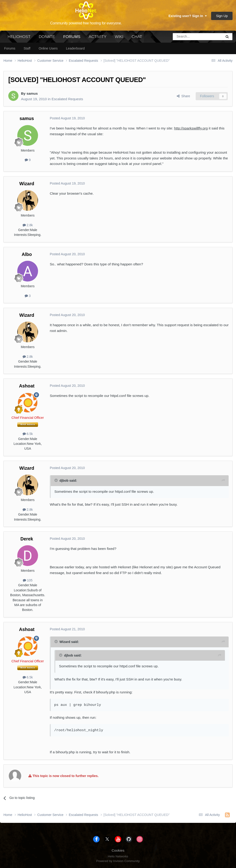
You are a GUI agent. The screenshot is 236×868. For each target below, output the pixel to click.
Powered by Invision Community (118, 861)
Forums (72, 38)
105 (28, 580)
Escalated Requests (67, 99)
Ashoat (27, 386)
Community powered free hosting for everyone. (86, 23)
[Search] (186, 37)
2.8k (28, 225)
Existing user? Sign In (188, 16)
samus (32, 93)
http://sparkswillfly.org (191, 128)
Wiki (119, 37)
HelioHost (19, 37)
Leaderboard (75, 48)
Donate (47, 37)
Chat (137, 37)
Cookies (118, 850)
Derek (27, 539)
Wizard (27, 184)
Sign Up (222, 16)
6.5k (28, 434)
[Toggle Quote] (56, 480)
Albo (27, 254)
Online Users (48, 48)
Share (183, 96)
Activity (98, 37)
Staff (27, 48)
